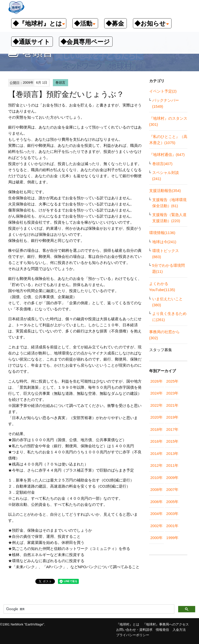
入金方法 (179, 630)
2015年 (172, 441)
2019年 (172, 417)
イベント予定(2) (163, 91)
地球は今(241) (164, 242)
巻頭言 (60, 83)
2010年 (157, 478)
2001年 (172, 526)
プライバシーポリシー (133, 635)
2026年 (157, 381)
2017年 (172, 429)
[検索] (88, 609)
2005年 (172, 502)
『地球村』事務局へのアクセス (166, 624)
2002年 (157, 526)
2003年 (172, 514)
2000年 (157, 538)
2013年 (172, 453)
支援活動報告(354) (165, 191)
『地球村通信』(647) (167, 155)
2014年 (157, 453)
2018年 (157, 429)
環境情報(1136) (162, 233)
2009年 (172, 478)
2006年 (157, 502)
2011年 (172, 465)
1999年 (172, 538)
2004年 (157, 514)
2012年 (157, 465)
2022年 (157, 405)
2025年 (172, 381)
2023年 (172, 393)
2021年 (172, 405)
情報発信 (162, 630)
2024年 (157, 393)
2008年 (157, 489)
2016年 (157, 441)
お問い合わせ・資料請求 (134, 630)
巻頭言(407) (162, 164)
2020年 (157, 417)
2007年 (172, 489)
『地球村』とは (128, 624)
